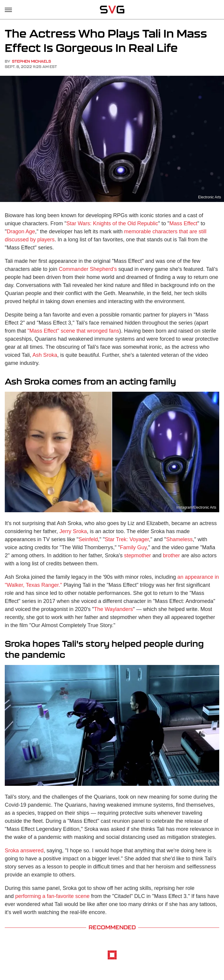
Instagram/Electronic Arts (196, 507)
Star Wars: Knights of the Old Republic (112, 223)
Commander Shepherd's (88, 269)
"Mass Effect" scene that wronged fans (73, 331)
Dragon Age (21, 232)
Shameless (179, 539)
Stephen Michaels (31, 61)
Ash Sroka (45, 355)
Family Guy (133, 547)
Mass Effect (183, 223)
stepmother (138, 555)
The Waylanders (113, 609)
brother (171, 555)
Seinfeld (88, 539)
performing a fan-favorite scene (52, 896)
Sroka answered (24, 851)
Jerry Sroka (73, 531)
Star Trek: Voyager (127, 539)
